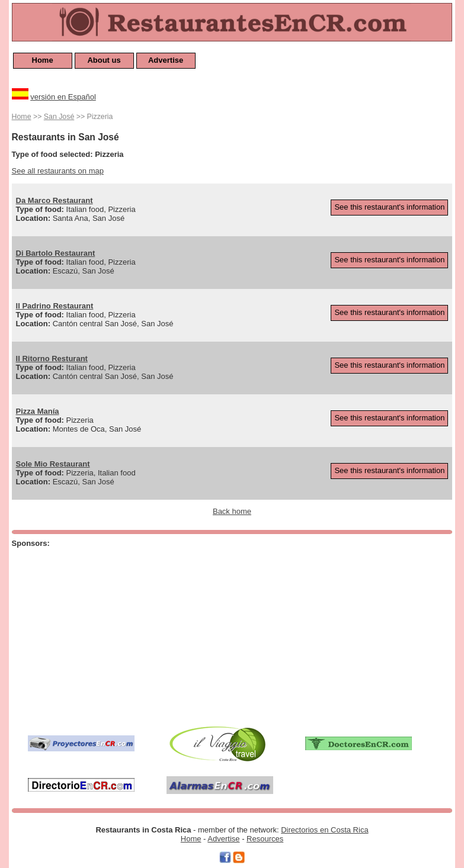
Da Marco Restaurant (55, 200)
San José (59, 117)
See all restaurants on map (58, 171)
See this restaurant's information (389, 207)
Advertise (166, 60)
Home (43, 60)
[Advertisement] (167, 634)
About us (104, 60)
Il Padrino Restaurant (55, 306)
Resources (265, 839)
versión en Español (63, 97)
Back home (232, 511)
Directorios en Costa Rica (324, 830)
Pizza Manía (38, 411)
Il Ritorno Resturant (52, 359)
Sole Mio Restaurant (53, 464)
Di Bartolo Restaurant (56, 253)
